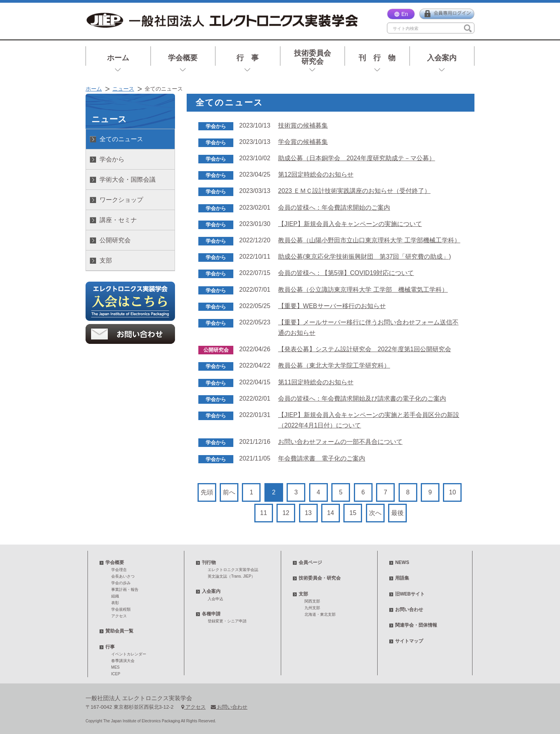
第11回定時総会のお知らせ (316, 382)
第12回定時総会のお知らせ (316, 174)
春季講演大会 (123, 661)
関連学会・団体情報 (416, 625)
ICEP (116, 674)
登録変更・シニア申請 (227, 621)
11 (264, 513)
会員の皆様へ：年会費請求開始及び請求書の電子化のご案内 (362, 399)
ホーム (118, 58)
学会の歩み (121, 583)
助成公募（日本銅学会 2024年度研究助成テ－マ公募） (357, 158)
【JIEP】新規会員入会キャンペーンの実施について (350, 224)
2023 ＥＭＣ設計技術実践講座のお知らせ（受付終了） (354, 191)
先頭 (207, 492)
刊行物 (209, 562)
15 (353, 513)
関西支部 (312, 601)
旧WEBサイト (410, 594)
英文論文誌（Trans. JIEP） (231, 576)
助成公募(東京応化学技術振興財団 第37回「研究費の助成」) (364, 257)
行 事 (248, 58)
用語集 (402, 578)
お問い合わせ (409, 610)
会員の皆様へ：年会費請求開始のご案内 (334, 208)
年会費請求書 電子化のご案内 (322, 458)
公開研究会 (115, 240)
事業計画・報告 (125, 589)
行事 (110, 647)
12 (286, 513)
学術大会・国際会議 (128, 180)
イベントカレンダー (129, 654)
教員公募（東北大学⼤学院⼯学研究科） (334, 365)
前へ (229, 492)
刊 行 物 (377, 58)
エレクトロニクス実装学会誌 (233, 570)
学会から (112, 159)
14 (331, 513)
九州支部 (312, 608)
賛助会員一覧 (119, 631)
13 (308, 513)
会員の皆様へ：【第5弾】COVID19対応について (346, 273)
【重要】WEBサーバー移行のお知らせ (332, 306)
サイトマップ (409, 641)
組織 (115, 596)
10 (453, 492)
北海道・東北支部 (320, 614)
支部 (106, 260)
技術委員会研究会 (312, 57)
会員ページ (310, 562)
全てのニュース (121, 139)
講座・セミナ (118, 220)
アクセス (119, 616)
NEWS (402, 562)
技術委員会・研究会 (320, 578)
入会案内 (442, 58)
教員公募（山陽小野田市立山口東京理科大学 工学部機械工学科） (369, 240)
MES (115, 667)
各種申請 (211, 614)
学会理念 (119, 570)
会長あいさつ (123, 576)
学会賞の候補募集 (303, 142)
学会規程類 (121, 609)
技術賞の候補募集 (303, 125)
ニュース (123, 89)
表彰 (115, 603)
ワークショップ (121, 200)
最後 (397, 513)
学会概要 (183, 58)
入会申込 (215, 599)
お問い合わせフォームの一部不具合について (340, 442)
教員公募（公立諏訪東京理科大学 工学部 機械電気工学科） (363, 290)
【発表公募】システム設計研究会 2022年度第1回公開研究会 (365, 349)
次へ (375, 513)
